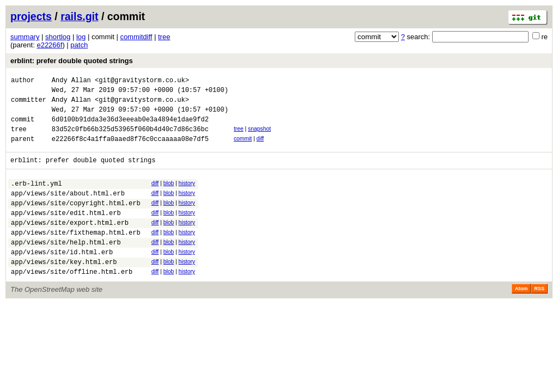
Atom (521, 318)
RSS (539, 318)
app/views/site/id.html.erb (62, 278)
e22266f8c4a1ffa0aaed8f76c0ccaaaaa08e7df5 (130, 150)
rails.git (79, 16)
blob (169, 196)
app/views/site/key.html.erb (64, 289)
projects (31, 16)
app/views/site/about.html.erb (68, 209)
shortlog (58, 37)
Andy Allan (71, 81)
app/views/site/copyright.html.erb (76, 221)
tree (164, 37)
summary (25, 37)
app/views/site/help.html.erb (66, 267)
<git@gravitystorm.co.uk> (142, 81)
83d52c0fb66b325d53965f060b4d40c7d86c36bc (130, 139)
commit (243, 148)
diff (260, 148)
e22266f (49, 45)
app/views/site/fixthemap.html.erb (76, 255)
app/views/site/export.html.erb (70, 244)
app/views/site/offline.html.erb (72, 301)
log (81, 37)
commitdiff (136, 37)
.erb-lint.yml (37, 198)
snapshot (259, 137)
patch (79, 45)
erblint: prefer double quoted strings (72, 61)
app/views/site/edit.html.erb (66, 232)
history (187, 196)
